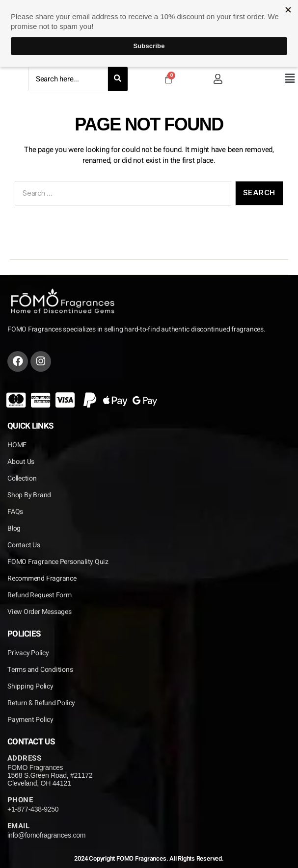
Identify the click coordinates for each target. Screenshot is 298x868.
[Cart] (168, 79)
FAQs (15, 512)
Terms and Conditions (40, 670)
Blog (14, 528)
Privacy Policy (28, 653)
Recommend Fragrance (42, 578)
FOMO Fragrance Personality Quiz (58, 562)
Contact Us (24, 545)
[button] (290, 78)
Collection (22, 478)
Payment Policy (30, 720)
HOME (17, 445)
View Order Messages (40, 612)
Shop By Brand (29, 495)
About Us (21, 462)
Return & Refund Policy (41, 703)
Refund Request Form (40, 595)
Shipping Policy (30, 686)
